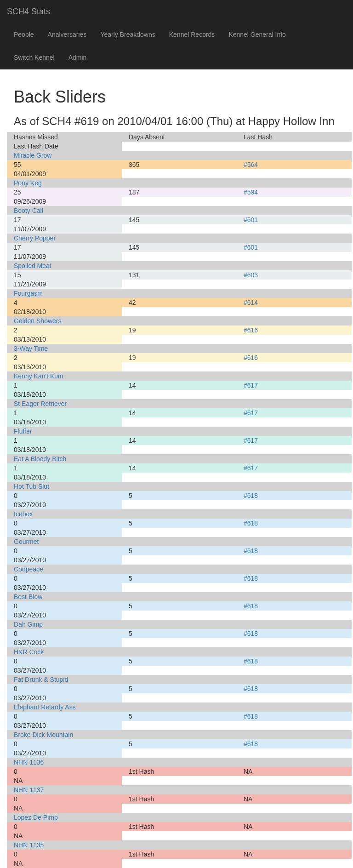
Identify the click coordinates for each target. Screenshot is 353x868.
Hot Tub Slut (31, 486)
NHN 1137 (29, 790)
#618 (251, 496)
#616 (251, 330)
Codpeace (28, 569)
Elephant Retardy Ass (45, 707)
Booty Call (28, 211)
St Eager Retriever (40, 404)
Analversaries (67, 34)
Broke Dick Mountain (43, 735)
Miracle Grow (33, 155)
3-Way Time (31, 348)
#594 (251, 192)
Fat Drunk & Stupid (41, 680)
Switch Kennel (34, 57)
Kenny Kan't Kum (39, 376)
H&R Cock (29, 652)
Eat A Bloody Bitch (40, 459)
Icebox (23, 514)
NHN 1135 (29, 845)
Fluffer (23, 431)
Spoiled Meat (33, 266)
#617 (251, 385)
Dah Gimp (28, 624)
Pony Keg (28, 183)
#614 (251, 303)
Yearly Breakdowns (128, 34)
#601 (251, 220)
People (24, 34)
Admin (78, 57)
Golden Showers (38, 321)
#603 (251, 275)
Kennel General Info (257, 34)
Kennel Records (192, 34)
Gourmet (26, 542)
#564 (251, 165)
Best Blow (28, 597)
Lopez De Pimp (36, 817)
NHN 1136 (29, 762)
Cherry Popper (35, 238)
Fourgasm (28, 293)
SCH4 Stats (28, 11)
